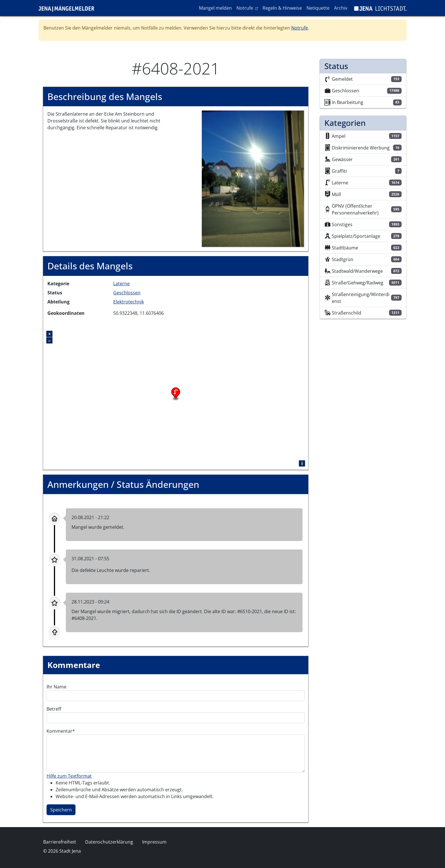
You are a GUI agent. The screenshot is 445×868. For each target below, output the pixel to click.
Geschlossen (127, 293)
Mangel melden (215, 8)
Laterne (121, 284)
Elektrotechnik (129, 302)
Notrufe (248, 8)
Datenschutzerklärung (109, 842)
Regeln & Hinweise (282, 8)
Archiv (341, 8)
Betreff (54, 709)
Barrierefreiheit (60, 842)
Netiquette (318, 8)
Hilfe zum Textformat (69, 776)
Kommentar (59, 731)
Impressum (154, 842)
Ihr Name (56, 687)
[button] (253, 178)
